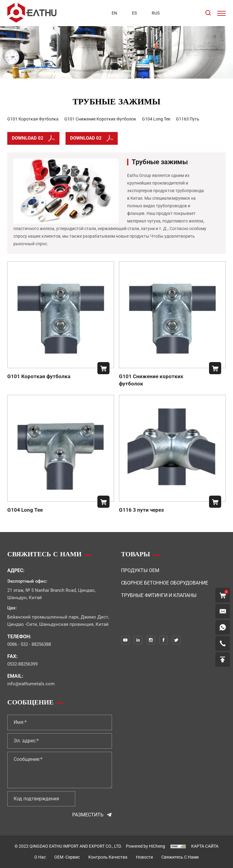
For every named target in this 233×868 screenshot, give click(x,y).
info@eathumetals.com (31, 684)
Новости (144, 857)
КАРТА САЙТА (205, 846)
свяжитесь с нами (180, 857)
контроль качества (108, 857)
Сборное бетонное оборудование (165, 583)
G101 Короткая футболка (39, 376)
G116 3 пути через (141, 510)
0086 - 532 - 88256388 (29, 644)
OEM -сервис (67, 857)
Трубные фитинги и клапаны (159, 595)
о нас (40, 857)
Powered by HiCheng (145, 846)
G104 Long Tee (25, 510)
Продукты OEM (140, 570)
